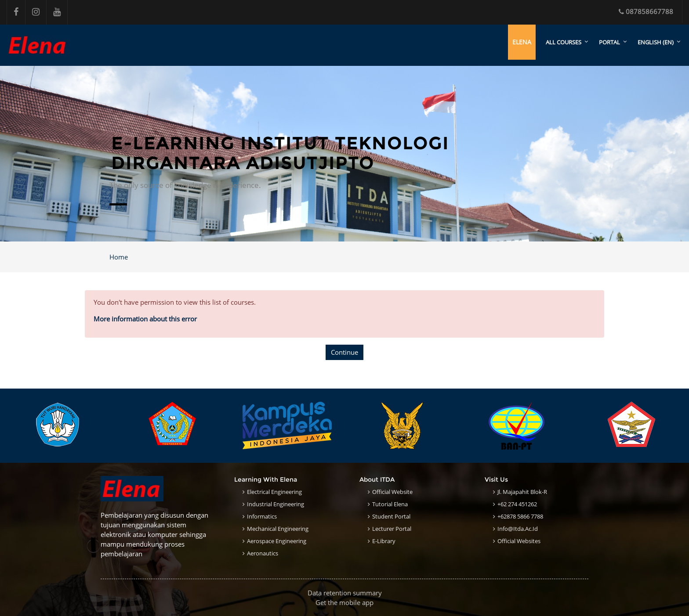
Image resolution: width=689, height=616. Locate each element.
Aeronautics (263, 553)
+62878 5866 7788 (520, 516)
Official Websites (519, 541)
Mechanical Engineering (278, 529)
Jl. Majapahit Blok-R (522, 492)
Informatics (262, 516)
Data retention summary (345, 593)
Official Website (392, 492)
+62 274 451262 (517, 504)
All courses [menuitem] (564, 42)
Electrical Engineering (274, 492)
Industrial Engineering (276, 504)
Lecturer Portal (392, 529)
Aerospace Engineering (277, 541)
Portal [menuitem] (609, 42)
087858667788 (646, 11)
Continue (344, 352)
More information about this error (145, 319)
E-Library (384, 541)
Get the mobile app (344, 602)
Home (119, 257)
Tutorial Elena (390, 504)
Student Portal (391, 516)
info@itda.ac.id (518, 529)
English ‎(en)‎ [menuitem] (656, 42)
